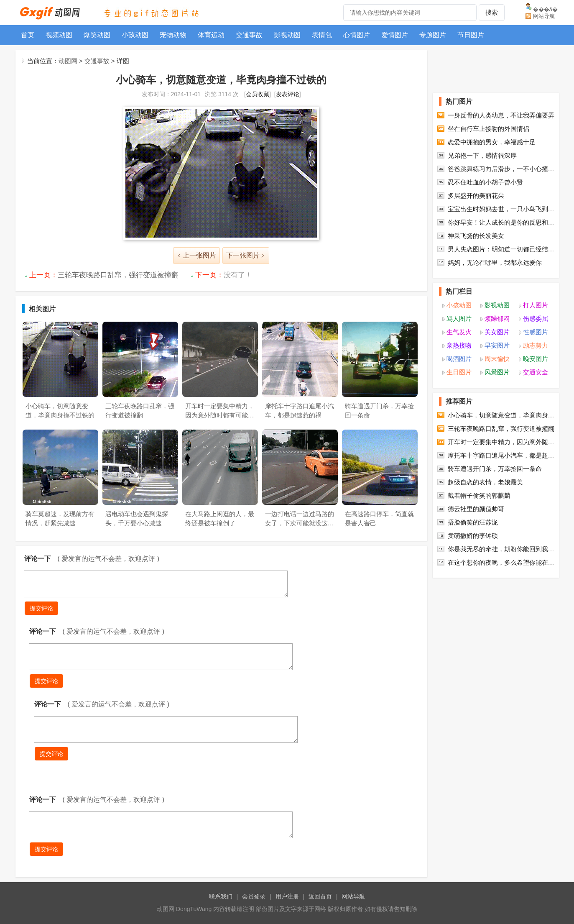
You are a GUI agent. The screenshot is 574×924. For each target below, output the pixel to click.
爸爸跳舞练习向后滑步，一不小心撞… (501, 169)
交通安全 (536, 372)
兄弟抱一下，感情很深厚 (482, 155)
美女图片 (497, 332)
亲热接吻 (459, 345)
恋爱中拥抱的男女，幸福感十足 (492, 142)
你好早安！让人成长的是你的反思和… (501, 222)
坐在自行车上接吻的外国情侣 (489, 129)
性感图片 (536, 332)
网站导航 (544, 16)
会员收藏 (258, 94)
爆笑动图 (97, 35)
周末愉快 (497, 359)
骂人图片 (459, 319)
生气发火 (459, 332)
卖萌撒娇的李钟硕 (473, 536)
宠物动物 (173, 35)
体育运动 (211, 35)
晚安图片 (536, 359)
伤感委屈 (536, 319)
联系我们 (221, 896)
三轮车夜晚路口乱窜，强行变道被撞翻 (118, 275)
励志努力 (536, 345)
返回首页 (320, 896)
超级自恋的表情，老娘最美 (485, 482)
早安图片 (497, 345)
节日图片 (471, 35)
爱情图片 (395, 35)
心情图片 (357, 35)
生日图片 (459, 372)
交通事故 (249, 35)
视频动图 (59, 35)
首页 (28, 35)
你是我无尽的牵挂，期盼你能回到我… (501, 549)
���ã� (545, 9)
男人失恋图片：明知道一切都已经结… (501, 249)
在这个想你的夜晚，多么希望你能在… (501, 562)
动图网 (68, 61)
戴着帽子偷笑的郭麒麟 (479, 495)
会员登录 (254, 896)
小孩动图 (135, 35)
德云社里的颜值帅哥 (476, 509)
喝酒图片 (459, 359)
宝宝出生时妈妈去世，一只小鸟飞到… (501, 209)
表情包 (322, 35)
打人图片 (536, 305)
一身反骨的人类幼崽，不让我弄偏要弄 (501, 115)
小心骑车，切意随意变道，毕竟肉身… (501, 415)
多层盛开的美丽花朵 (476, 196)
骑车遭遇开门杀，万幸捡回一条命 (495, 469)
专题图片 (433, 35)
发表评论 (288, 94)
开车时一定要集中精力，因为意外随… (501, 442)
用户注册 (287, 896)
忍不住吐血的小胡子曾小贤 (485, 182)
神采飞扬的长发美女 (476, 236)
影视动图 (287, 35)
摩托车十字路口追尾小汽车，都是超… (501, 455)
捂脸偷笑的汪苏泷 (473, 522)
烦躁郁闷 (497, 319)
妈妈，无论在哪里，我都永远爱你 (495, 262)
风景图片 (497, 372)
